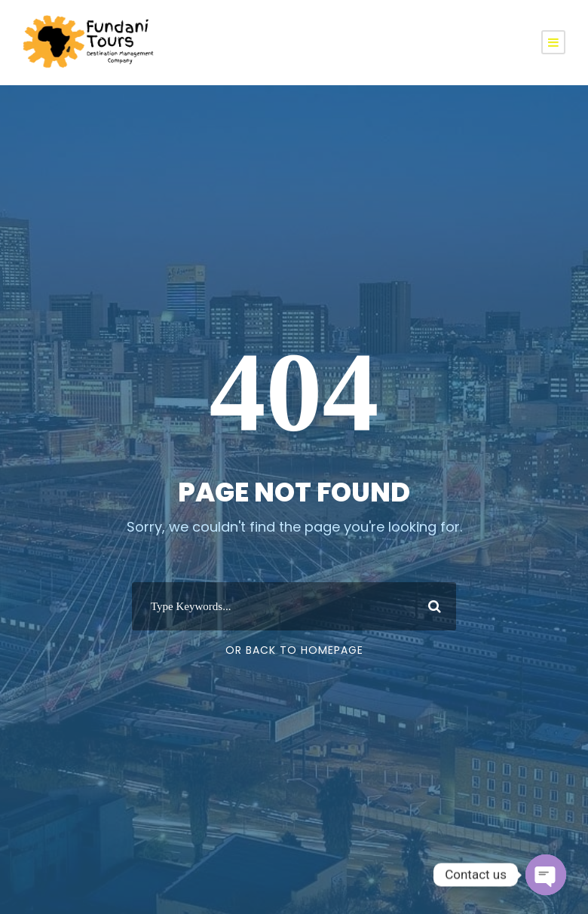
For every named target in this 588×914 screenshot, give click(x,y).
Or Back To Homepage (294, 650)
